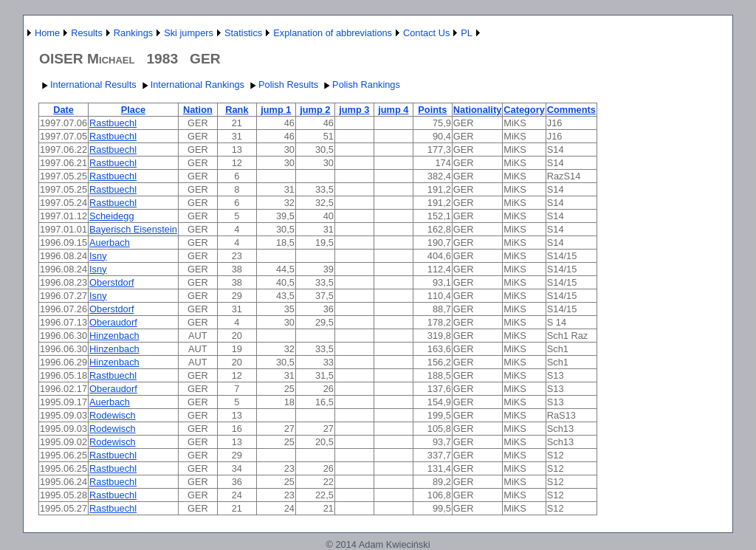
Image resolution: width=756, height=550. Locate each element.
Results (87, 33)
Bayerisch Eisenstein (133, 229)
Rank (237, 110)
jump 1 (276, 110)
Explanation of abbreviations (333, 33)
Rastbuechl (113, 123)
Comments (571, 110)
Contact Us (426, 33)
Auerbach (110, 243)
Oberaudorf (113, 322)
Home (47, 33)
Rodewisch (113, 415)
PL (467, 33)
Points (432, 110)
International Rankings (192, 85)
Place (133, 110)
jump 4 (393, 110)
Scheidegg (111, 216)
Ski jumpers (189, 33)
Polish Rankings (360, 85)
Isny (98, 256)
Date (63, 110)
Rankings (133, 33)
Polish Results (282, 85)
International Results (87, 85)
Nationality (477, 110)
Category (524, 110)
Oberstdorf (111, 282)
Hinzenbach (114, 336)
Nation (198, 110)
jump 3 (354, 110)
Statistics (243, 33)
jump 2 (315, 110)
